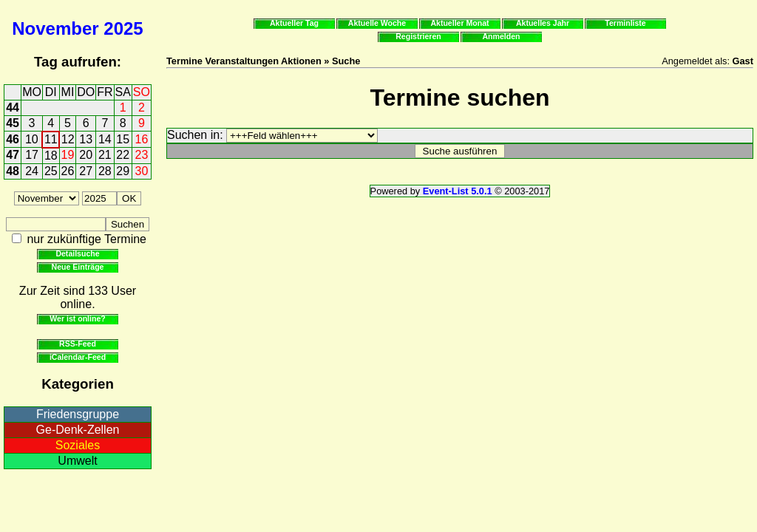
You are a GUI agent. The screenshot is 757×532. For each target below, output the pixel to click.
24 (32, 171)
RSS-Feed (78, 344)
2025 (123, 28)
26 (68, 171)
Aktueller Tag (294, 23)
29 (123, 171)
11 (51, 139)
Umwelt (77, 461)
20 (86, 155)
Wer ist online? (77, 318)
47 (13, 155)
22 (123, 155)
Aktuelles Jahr (543, 23)
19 (68, 155)
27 (86, 171)
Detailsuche (77, 253)
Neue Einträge (78, 267)
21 (105, 155)
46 (13, 139)
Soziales (78, 445)
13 (86, 139)
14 (105, 139)
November (55, 28)
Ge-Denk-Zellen (78, 430)
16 (142, 139)
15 (123, 139)
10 (32, 139)
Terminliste (625, 23)
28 (105, 171)
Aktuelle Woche (377, 23)
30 (142, 171)
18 (51, 156)
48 (13, 171)
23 (142, 155)
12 (68, 139)
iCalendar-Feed (78, 357)
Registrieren (418, 36)
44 (13, 108)
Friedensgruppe (78, 414)
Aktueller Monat (459, 23)
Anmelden (502, 36)
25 (51, 171)
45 (13, 123)
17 (32, 155)
